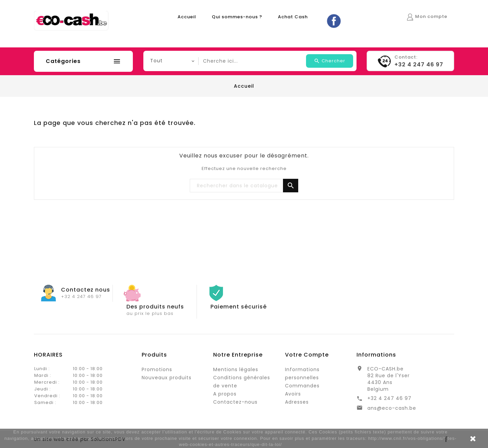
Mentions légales (236, 369)
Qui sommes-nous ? (237, 17)
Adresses (297, 402)
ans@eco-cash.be (392, 408)
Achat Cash (293, 17)
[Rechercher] (244, 186)
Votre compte (307, 355)
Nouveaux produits (167, 378)
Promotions (157, 369)
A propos (225, 394)
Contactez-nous (235, 402)
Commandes (302, 386)
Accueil (187, 17)
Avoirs (293, 394)
